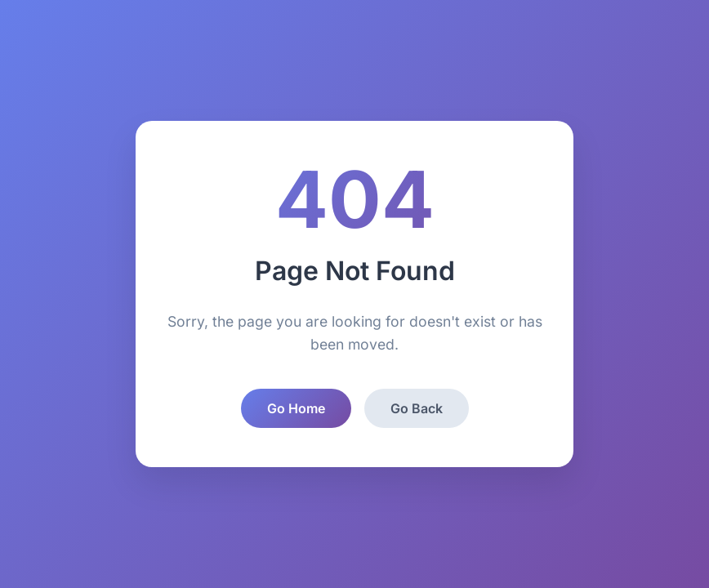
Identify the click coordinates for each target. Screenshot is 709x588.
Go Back (417, 408)
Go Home (296, 408)
